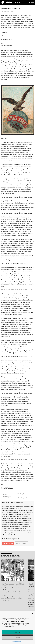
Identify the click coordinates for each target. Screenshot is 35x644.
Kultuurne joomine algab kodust (13, 585)
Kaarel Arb (32, 609)
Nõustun (18, 632)
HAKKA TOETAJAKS (21, 543)
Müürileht (4, 36)
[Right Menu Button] (33, 2)
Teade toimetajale (7, 496)
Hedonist (4, 32)
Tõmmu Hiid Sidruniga (7, 45)
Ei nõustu (17, 638)
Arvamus (4, 583)
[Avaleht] (11, 3)
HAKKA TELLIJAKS (8, 543)
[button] (32, 613)
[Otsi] (29, 3)
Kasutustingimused (17, 642)
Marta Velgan (5, 601)
